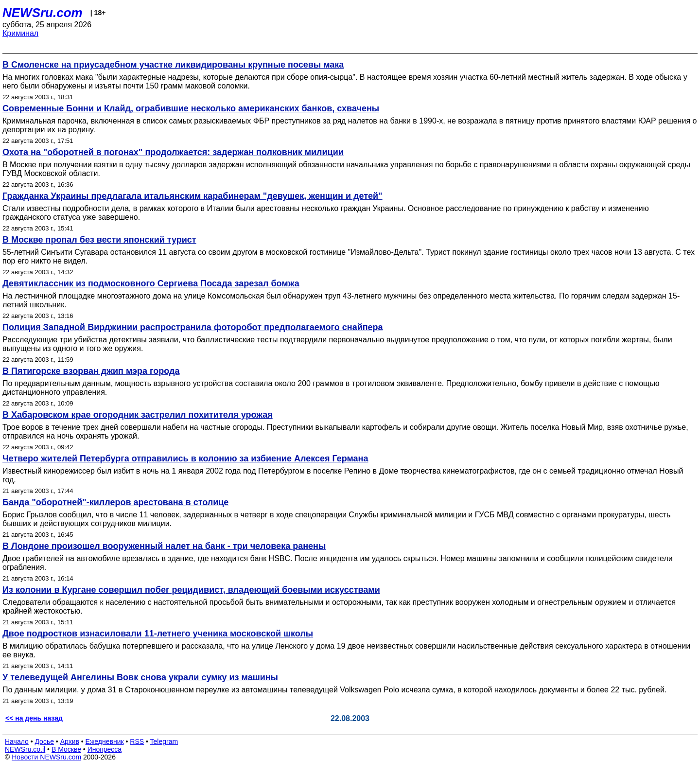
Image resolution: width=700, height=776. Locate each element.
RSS (137, 741)
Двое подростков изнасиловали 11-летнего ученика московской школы (158, 634)
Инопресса (105, 749)
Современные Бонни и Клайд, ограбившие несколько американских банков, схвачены (191, 108)
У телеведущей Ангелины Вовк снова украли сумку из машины (140, 677)
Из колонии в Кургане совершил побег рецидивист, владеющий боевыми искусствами (191, 590)
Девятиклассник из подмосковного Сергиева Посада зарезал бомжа (151, 283)
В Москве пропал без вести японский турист (99, 240)
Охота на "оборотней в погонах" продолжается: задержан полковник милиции (173, 152)
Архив (70, 741)
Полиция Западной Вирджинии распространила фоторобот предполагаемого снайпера (193, 327)
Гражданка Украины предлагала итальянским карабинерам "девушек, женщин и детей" (192, 196)
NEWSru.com (43, 13)
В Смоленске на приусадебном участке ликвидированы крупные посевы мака (173, 65)
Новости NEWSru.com (46, 757)
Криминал (20, 33)
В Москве (66, 749)
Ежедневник (105, 741)
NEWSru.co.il (25, 749)
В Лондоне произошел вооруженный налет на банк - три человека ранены (164, 546)
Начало (17, 741)
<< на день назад (34, 718)
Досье (44, 741)
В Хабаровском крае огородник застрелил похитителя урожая (138, 415)
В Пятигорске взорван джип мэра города (91, 371)
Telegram (164, 741)
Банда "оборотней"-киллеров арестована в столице (115, 502)
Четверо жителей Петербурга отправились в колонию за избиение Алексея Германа (185, 459)
